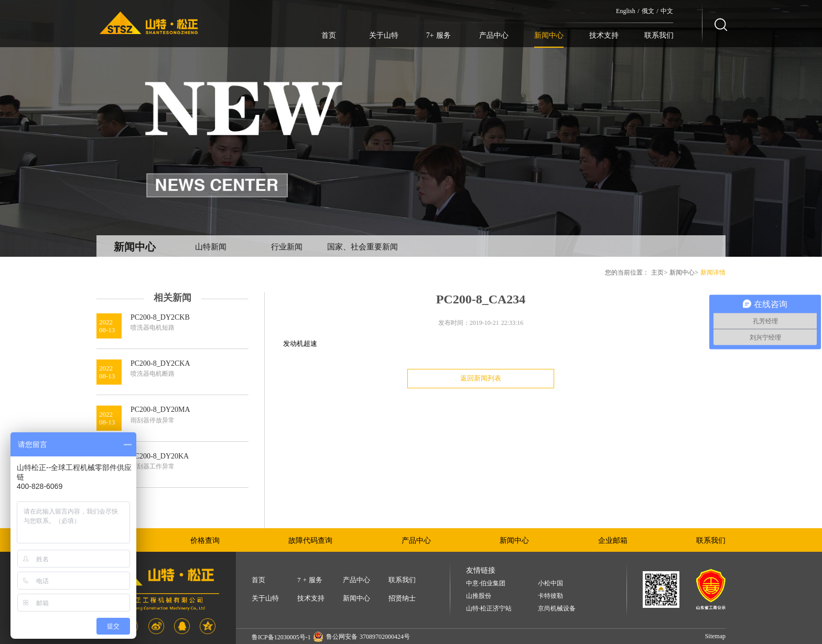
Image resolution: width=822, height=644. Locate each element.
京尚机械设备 (557, 609)
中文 (667, 11)
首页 (329, 35)
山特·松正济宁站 (489, 609)
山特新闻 (211, 247)
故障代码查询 (310, 541)
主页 (657, 272)
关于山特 (384, 35)
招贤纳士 (402, 598)
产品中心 (494, 35)
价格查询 (205, 541)
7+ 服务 (439, 35)
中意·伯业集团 (486, 583)
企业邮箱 (613, 541)
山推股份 (479, 596)
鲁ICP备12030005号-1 (281, 637)
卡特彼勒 (550, 596)
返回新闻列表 (481, 378)
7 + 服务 (310, 580)
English (626, 11)
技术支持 (604, 35)
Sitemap (715, 636)
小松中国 (550, 583)
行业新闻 (287, 247)
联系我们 (659, 35)
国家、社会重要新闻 (363, 247)
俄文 (648, 11)
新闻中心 (549, 35)
